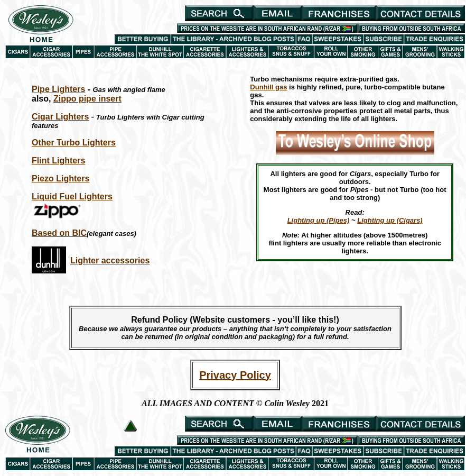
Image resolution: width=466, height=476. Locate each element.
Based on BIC (59, 233)
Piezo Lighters (60, 178)
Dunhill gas (268, 87)
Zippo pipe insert (87, 99)
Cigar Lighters (60, 117)
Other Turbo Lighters (74, 143)
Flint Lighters (58, 161)
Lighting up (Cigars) (390, 220)
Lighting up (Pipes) (319, 220)
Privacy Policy (235, 375)
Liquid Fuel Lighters (72, 196)
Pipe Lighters (58, 89)
